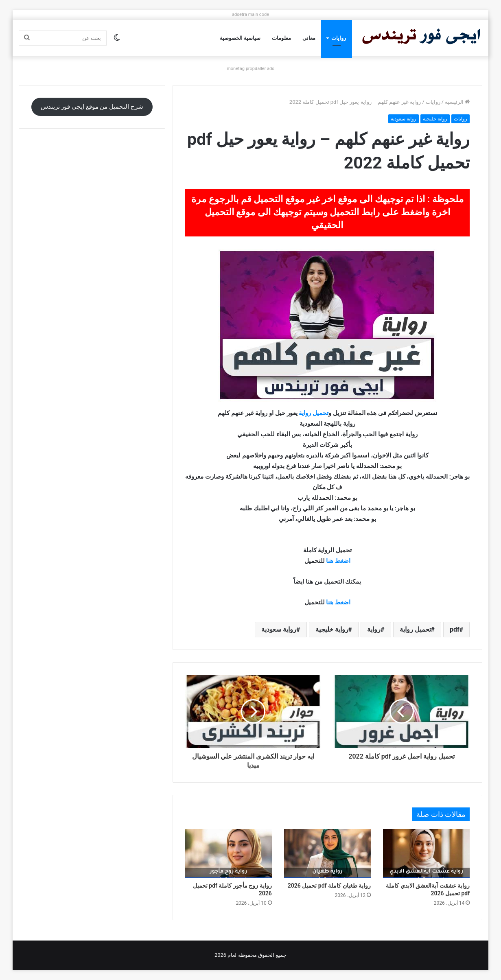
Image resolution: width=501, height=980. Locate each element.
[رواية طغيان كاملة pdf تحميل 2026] (327, 853)
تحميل (321, 413)
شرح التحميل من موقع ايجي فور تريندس (92, 107)
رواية (305, 413)
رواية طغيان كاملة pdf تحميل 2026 (329, 886)
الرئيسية (457, 102)
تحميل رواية (415, 629)
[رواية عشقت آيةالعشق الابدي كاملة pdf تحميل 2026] (426, 853)
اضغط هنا (338, 561)
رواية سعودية (404, 119)
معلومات (281, 38)
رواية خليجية (435, 119)
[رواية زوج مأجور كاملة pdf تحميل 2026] (229, 853)
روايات (339, 38)
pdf (455, 629)
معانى (309, 38)
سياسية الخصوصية (240, 38)
